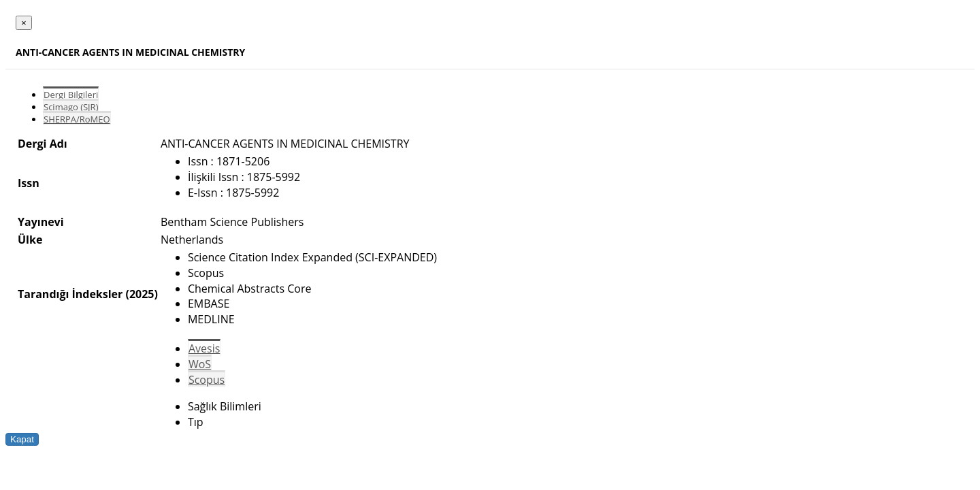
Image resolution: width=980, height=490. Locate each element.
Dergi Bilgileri (71, 95)
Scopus (207, 380)
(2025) (141, 294)
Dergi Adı (43, 144)
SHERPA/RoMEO (77, 119)
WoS (200, 364)
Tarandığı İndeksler (70, 294)
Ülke (30, 240)
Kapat (22, 439)
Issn (29, 183)
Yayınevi (41, 222)
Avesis (204, 348)
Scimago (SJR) (71, 107)
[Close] (24, 23)
